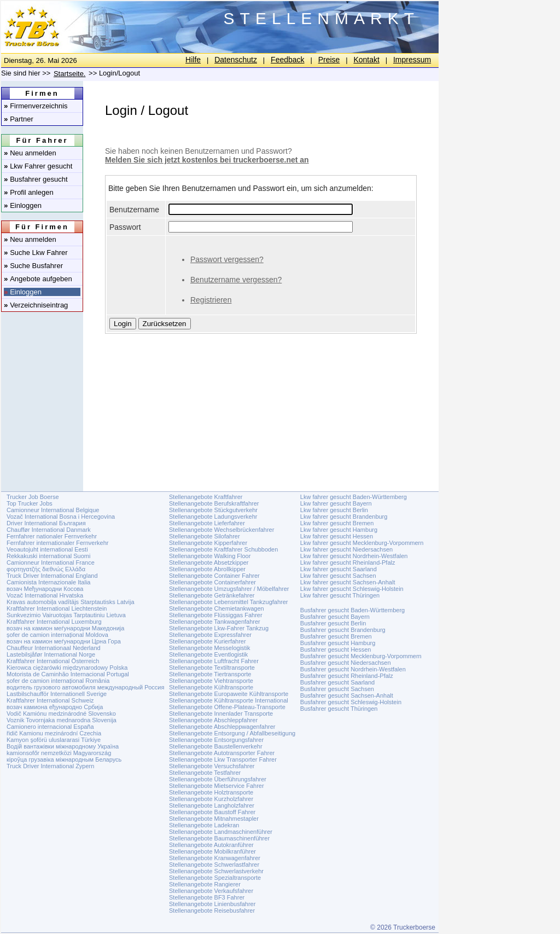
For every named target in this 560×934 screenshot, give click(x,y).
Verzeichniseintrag (36, 305)
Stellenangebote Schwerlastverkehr (216, 871)
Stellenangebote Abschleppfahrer (213, 720)
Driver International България (46, 523)
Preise (329, 60)
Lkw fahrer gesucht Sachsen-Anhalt (348, 582)
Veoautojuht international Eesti (47, 549)
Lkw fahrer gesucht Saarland (339, 569)
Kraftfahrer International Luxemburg (54, 622)
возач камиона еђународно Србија (55, 707)
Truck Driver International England (52, 576)
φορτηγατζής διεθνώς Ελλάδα (46, 569)
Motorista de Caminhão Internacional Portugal (68, 674)
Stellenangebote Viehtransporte (211, 681)
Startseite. (70, 74)
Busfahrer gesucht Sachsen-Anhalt (347, 695)
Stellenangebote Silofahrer (205, 536)
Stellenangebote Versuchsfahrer (212, 766)
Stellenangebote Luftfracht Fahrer (214, 661)
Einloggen (23, 205)
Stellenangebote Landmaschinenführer (221, 832)
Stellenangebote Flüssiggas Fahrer (216, 615)
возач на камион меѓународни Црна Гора (64, 641)
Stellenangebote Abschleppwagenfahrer (222, 727)
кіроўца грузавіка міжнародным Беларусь (64, 759)
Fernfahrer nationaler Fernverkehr (52, 536)
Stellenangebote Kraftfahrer (206, 497)
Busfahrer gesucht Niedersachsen (346, 663)
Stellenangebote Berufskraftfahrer (214, 503)
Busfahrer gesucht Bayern (335, 617)
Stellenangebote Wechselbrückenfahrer (221, 530)
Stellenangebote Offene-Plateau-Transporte (227, 707)
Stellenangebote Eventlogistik (208, 654)
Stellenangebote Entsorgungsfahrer (216, 740)
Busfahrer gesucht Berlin (333, 623)
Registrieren (211, 300)
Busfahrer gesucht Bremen (336, 636)
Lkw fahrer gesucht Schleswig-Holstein (352, 589)
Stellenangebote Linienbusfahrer (212, 904)
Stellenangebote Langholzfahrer (212, 805)
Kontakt (366, 60)
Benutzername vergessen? (236, 280)
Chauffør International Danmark (49, 530)
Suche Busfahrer (33, 266)
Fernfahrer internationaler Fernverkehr (57, 543)
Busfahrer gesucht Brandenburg (343, 630)
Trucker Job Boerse (33, 497)
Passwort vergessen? (227, 259)
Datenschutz (236, 60)
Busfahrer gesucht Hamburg (338, 643)
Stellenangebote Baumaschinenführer (219, 838)
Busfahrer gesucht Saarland (337, 682)
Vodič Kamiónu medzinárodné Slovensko (61, 713)
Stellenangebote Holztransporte (211, 792)
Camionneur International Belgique (53, 510)
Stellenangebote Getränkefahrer (212, 595)
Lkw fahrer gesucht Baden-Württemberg (354, 497)
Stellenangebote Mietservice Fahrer (217, 786)
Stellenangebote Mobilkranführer (212, 851)
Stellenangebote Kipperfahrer (208, 543)
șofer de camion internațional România (58, 681)
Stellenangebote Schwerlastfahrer (214, 865)
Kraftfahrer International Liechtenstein (57, 608)
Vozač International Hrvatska (45, 595)
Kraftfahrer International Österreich (53, 661)
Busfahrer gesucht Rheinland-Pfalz (347, 676)
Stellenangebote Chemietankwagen (217, 608)
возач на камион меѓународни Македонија (65, 628)
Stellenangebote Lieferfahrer (207, 523)
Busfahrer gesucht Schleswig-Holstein (351, 702)
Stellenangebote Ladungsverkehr (213, 517)
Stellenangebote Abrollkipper (207, 569)
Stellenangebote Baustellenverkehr (216, 746)
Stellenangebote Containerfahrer (212, 582)
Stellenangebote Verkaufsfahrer (211, 891)
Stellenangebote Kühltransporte (211, 687)
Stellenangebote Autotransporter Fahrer (222, 753)
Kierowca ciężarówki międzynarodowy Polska (67, 668)
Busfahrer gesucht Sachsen (337, 689)
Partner (19, 119)
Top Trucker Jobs (30, 503)
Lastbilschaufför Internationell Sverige (57, 694)
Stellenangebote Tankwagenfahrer (215, 622)
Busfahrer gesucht (36, 179)
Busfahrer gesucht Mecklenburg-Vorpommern (361, 656)
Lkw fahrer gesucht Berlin (334, 510)
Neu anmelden (30, 153)
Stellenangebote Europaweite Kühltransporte (229, 694)
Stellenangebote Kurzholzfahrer (211, 799)
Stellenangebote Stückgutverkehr (213, 510)
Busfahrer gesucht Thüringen (339, 709)
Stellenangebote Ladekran (204, 825)
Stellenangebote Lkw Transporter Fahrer (223, 759)
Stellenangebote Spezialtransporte (215, 878)
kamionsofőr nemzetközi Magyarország (59, 753)
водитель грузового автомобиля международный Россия (85, 687)
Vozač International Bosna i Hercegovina (61, 517)
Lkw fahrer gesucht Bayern (336, 503)
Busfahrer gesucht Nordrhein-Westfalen (353, 669)
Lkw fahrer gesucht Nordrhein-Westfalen (354, 556)
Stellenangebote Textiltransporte (212, 668)
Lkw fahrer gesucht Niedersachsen (346, 549)
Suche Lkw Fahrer (36, 253)
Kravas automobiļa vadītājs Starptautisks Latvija (71, 602)
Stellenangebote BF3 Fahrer (207, 897)
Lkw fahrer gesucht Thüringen (340, 595)
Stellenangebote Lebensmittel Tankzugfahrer (229, 602)
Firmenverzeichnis (36, 106)
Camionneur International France (51, 562)
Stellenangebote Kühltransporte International (229, 700)
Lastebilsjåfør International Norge (51, 654)
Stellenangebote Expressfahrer (210, 635)
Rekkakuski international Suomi (48, 556)
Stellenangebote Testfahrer (205, 773)
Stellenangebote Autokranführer (211, 845)
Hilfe (193, 60)
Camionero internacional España (50, 727)
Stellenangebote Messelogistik (210, 648)
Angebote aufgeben (38, 279)
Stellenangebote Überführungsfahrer (218, 779)
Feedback (287, 60)
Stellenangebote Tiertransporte (210, 674)
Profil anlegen (29, 192)
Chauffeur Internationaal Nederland (54, 648)
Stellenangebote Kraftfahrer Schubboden (223, 549)
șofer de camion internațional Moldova (57, 635)
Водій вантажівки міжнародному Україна (63, 746)
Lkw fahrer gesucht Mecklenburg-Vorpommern (362, 543)
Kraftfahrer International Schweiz (50, 700)
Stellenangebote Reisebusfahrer (212, 910)
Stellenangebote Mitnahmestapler (214, 819)
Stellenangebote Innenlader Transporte (221, 713)
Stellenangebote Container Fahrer (214, 576)
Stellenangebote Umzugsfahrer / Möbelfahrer (229, 589)
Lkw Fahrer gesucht (38, 166)
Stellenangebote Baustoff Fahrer (212, 812)
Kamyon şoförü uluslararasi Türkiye (54, 740)
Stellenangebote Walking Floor (210, 556)
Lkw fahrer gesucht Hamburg (339, 530)
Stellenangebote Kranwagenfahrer (215, 858)
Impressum (412, 60)
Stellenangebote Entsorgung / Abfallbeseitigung (232, 733)
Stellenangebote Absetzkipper (209, 562)
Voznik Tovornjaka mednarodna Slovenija (62, 720)
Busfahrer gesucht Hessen (336, 649)
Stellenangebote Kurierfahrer (208, 641)
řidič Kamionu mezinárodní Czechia (54, 733)
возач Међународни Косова (45, 589)
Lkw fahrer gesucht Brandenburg (344, 517)
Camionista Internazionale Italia (48, 582)
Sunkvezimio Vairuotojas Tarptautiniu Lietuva (66, 615)
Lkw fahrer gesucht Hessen (337, 536)
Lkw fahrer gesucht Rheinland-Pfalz (348, 562)
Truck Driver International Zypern (50, 766)
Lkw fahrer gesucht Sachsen (338, 576)
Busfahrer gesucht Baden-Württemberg (352, 610)
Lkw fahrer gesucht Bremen (337, 523)
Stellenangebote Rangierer (205, 884)
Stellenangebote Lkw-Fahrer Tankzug (219, 628)
